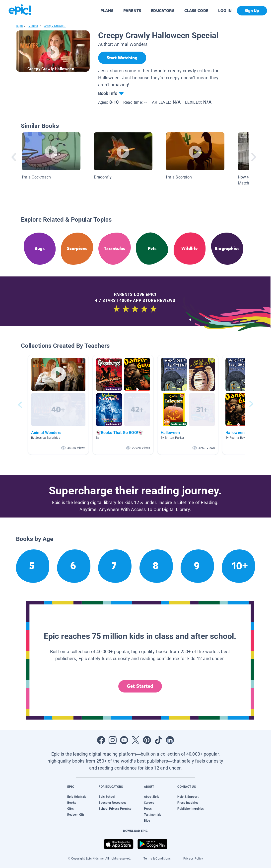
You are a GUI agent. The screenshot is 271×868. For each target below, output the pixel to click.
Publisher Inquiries (191, 809)
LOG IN (225, 11)
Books (72, 803)
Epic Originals (77, 797)
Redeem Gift (76, 815)
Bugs (19, 26)
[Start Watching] (122, 58)
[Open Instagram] (113, 740)
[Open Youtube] (124, 740)
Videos (33, 26)
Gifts (70, 809)
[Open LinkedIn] (170, 740)
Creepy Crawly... (55, 26)
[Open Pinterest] (147, 740)
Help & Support (188, 797)
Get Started (140, 686)
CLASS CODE (196, 11)
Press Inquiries (188, 803)
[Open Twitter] (135, 740)
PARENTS (132, 11)
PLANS (107, 11)
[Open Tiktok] (158, 740)
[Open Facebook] (101, 740)
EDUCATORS (163, 11)
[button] (58, 405)
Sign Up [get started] (252, 11)
